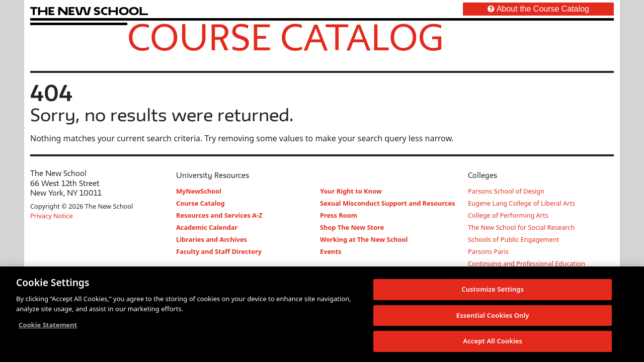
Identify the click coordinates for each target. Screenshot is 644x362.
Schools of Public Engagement (513, 239)
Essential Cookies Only (493, 315)
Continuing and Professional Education (527, 263)
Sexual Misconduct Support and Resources (388, 203)
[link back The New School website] (89, 11)
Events (331, 251)
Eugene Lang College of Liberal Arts (521, 203)
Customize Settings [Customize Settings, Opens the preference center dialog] (493, 289)
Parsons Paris (488, 251)
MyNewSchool (199, 191)
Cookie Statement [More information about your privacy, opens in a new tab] (48, 325)
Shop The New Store (352, 227)
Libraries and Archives (212, 239)
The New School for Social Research (521, 227)
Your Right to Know (351, 191)
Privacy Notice (52, 216)
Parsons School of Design (506, 191)
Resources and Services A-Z (219, 215)
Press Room (339, 215)
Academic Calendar (207, 227)
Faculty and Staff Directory (219, 251)
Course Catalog (286, 37)
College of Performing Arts (508, 215)
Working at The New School (364, 239)
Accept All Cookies (493, 341)
